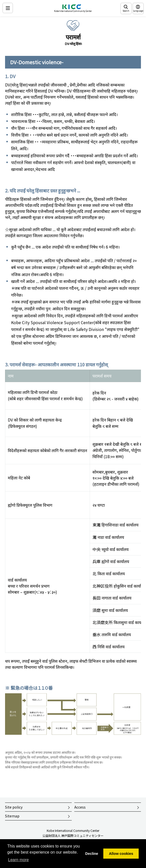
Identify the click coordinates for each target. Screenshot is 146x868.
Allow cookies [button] (121, 854)
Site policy (14, 807)
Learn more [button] (18, 860)
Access (80, 807)
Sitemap (12, 816)
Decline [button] (92, 854)
